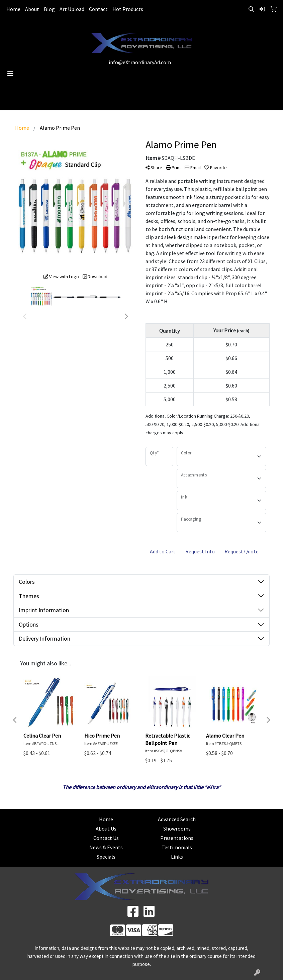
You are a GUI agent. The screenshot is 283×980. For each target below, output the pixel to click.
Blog (49, 9)
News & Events (106, 847)
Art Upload (72, 9)
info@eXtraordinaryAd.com (140, 62)
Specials (106, 857)
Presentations (177, 838)
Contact (98, 9)
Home (13, 9)
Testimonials (177, 847)
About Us (106, 829)
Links (177, 857)
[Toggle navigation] (10, 74)
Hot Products (128, 9)
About (32, 9)
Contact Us (106, 838)
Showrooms (177, 829)
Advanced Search (177, 819)
